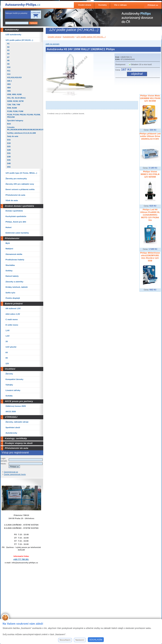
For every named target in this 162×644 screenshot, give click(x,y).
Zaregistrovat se (11, 472)
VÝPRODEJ (11, 417)
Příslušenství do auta (16, 448)
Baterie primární (14, 304)
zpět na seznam (53, 44)
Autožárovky (12, 30)
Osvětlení (10, 369)
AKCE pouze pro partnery (19, 401)
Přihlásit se (153, 5)
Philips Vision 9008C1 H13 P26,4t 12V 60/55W (150, 174)
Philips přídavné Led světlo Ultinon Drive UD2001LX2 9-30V (150, 136)
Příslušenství (12, 238)
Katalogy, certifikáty (16, 438)
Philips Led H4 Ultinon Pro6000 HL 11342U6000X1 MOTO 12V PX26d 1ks (150, 215)
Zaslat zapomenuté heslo (15, 474)
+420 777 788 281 (21, 559)
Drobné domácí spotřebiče (19, 206)
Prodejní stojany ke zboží (19, 443)
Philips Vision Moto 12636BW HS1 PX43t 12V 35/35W (150, 98)
